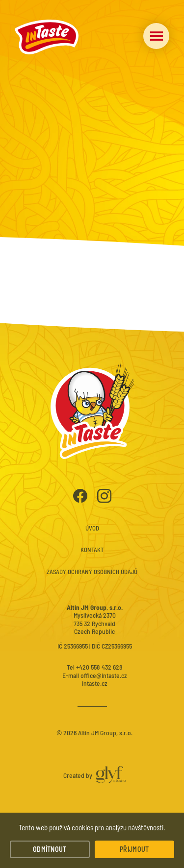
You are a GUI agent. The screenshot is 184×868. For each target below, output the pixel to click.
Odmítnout (50, 849)
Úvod (92, 528)
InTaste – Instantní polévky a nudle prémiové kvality (47, 37)
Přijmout (134, 849)
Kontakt (92, 550)
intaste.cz (95, 683)
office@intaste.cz (104, 675)
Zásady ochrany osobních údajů (92, 572)
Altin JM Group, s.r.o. (105, 733)
